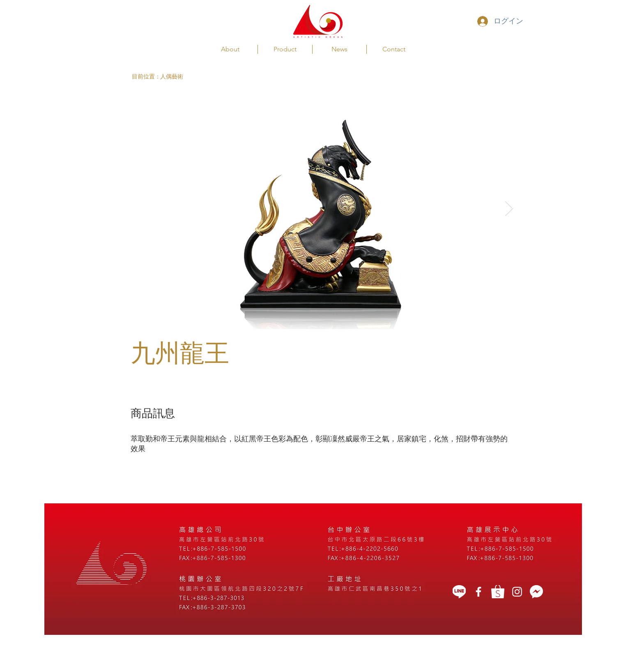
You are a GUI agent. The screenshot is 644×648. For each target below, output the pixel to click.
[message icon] (536, 592)
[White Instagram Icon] (517, 592)
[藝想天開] (478, 592)
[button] (146, 76)
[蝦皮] (498, 592)
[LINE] (459, 592)
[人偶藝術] (176, 76)
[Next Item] (509, 209)
